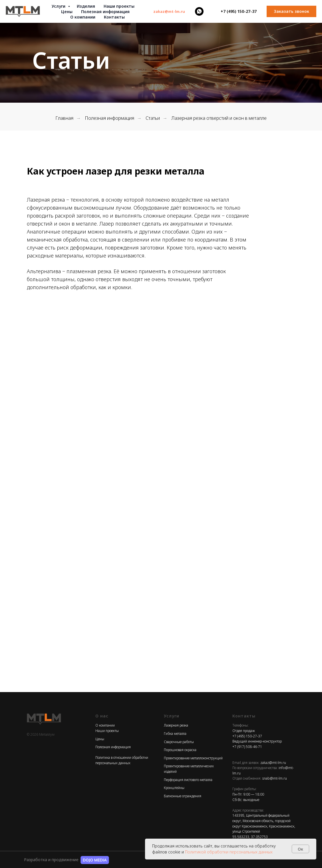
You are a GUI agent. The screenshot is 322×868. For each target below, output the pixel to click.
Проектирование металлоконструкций (193, 758)
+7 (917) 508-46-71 (247, 747)
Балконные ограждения (183, 796)
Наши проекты (119, 6)
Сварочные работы (179, 742)
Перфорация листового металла (188, 780)
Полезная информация (109, 118)
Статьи (153, 118)
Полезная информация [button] (105, 12)
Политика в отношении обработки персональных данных (122, 760)
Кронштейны (174, 788)
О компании (83, 17)
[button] (291, 11)
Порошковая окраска (180, 750)
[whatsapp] (199, 11)
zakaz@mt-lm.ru (273, 763)
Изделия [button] (86, 6)
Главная (64, 118)
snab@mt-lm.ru (274, 778)
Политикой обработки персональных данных (229, 852)
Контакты (114, 17)
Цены (67, 12)
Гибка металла (175, 734)
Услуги (59, 6)
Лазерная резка (176, 725)
